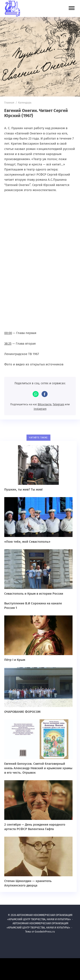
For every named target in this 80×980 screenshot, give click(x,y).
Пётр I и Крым (15, 660)
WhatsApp (36, 394)
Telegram (58, 404)
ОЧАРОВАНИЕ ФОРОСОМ (22, 712)
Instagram (40, 409)
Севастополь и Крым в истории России (34, 594)
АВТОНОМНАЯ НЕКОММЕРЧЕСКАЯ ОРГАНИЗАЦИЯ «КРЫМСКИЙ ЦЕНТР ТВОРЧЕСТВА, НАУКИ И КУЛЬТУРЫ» (31, 8)
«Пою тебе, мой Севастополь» (27, 542)
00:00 (8, 333)
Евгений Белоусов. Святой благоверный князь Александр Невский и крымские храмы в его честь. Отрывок (38, 768)
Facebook (45, 394)
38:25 (8, 344)
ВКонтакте (45, 404)
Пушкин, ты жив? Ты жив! (23, 489)
